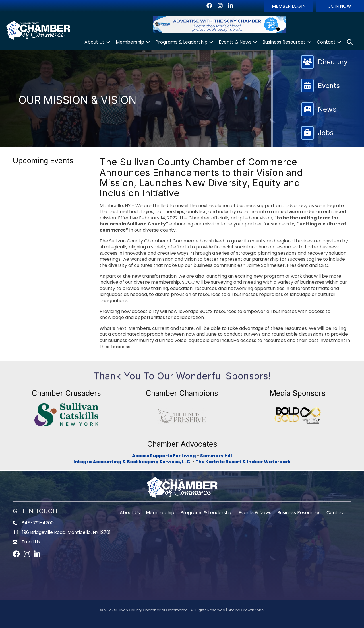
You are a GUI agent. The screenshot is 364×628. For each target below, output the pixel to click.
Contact (326, 42)
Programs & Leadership (181, 42)
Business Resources (284, 42)
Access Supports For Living (164, 456)
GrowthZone (252, 610)
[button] (289, 6)
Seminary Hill (216, 456)
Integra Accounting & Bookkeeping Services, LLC (133, 462)
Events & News (235, 42)
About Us (95, 42)
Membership (130, 42)
